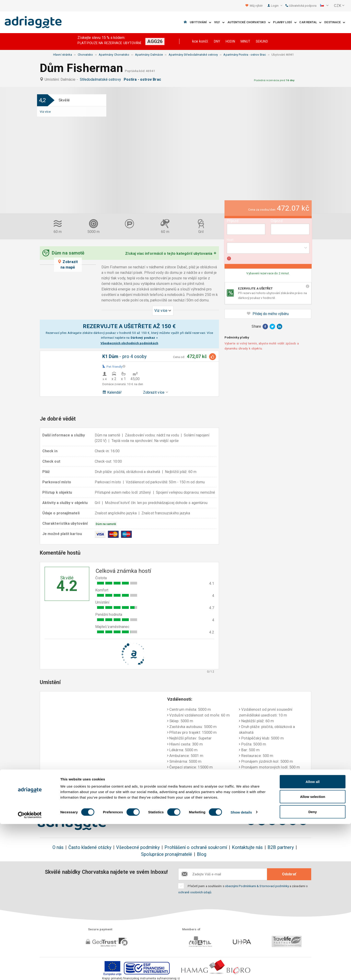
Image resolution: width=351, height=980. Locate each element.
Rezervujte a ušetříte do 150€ (69, 795)
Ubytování (200, 22)
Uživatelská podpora (301, 6)
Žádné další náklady (124, 793)
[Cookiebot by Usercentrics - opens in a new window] (30, 971)
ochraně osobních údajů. (195, 892)
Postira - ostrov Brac (143, 79)
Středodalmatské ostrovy (101, 79)
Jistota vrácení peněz (176, 793)
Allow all (313, 938)
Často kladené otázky (90, 847)
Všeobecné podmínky (138, 847)
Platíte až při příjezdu (228, 793)
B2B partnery (281, 847)
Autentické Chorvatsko (249, 22)
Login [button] (277, 6)
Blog (201, 854)
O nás (58, 847)
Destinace (335, 22)
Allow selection (312, 953)
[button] (324, 6)
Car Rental (310, 22)
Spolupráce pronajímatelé (167, 854)
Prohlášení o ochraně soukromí (196, 847)
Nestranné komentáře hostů (282, 795)
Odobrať (289, 874)
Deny (313, 968)
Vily (219, 22)
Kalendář (112, 392)
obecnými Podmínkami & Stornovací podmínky (257, 886)
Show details (241, 968)
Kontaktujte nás (247, 847)
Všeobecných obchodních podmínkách (129, 343)
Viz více (45, 112)
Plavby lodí (285, 22)
